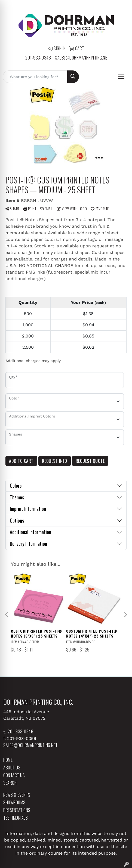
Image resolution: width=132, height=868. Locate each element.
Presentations (17, 810)
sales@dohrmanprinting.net (82, 58)
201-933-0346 (38, 58)
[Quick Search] (35, 77)
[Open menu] (121, 77)
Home (8, 760)
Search (10, 783)
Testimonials (16, 818)
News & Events (17, 795)
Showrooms (14, 802)
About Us (12, 768)
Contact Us (14, 775)
